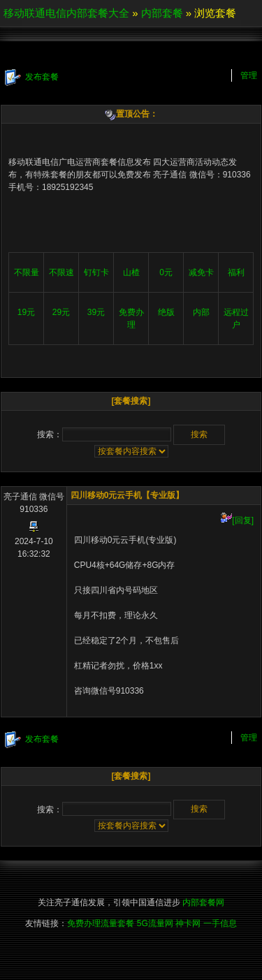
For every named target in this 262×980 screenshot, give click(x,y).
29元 (61, 312)
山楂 (131, 272)
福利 (236, 272)
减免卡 (201, 272)
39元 (96, 312)
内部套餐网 (203, 902)
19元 (26, 312)
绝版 (166, 312)
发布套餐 (32, 78)
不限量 (27, 272)
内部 (201, 312)
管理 (249, 75)
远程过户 (236, 319)
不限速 (61, 272)
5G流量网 (155, 923)
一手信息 (220, 923)
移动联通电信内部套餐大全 (66, 13)
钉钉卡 (96, 272)
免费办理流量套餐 (101, 923)
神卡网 (188, 923)
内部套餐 (162, 13)
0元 (166, 272)
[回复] (237, 520)
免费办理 (131, 319)
